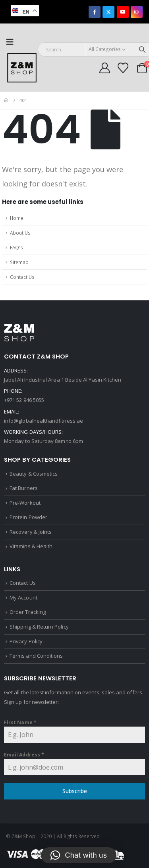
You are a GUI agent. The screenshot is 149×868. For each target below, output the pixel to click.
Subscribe (75, 791)
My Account (23, 598)
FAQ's (16, 247)
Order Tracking (28, 612)
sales (108, 692)
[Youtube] (123, 12)
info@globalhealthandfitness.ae (44, 421)
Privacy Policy (26, 641)
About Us (20, 233)
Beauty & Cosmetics (34, 474)
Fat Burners (24, 488)
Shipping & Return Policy (39, 627)
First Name (20, 722)
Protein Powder (28, 517)
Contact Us (22, 277)
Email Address (24, 755)
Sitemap (19, 262)
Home (17, 218)
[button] (12, 42)
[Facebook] (95, 12)
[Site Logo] (22, 68)
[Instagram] (137, 12)
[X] (108, 12)
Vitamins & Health (31, 546)
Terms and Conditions (36, 656)
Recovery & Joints (31, 532)
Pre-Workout (25, 503)
